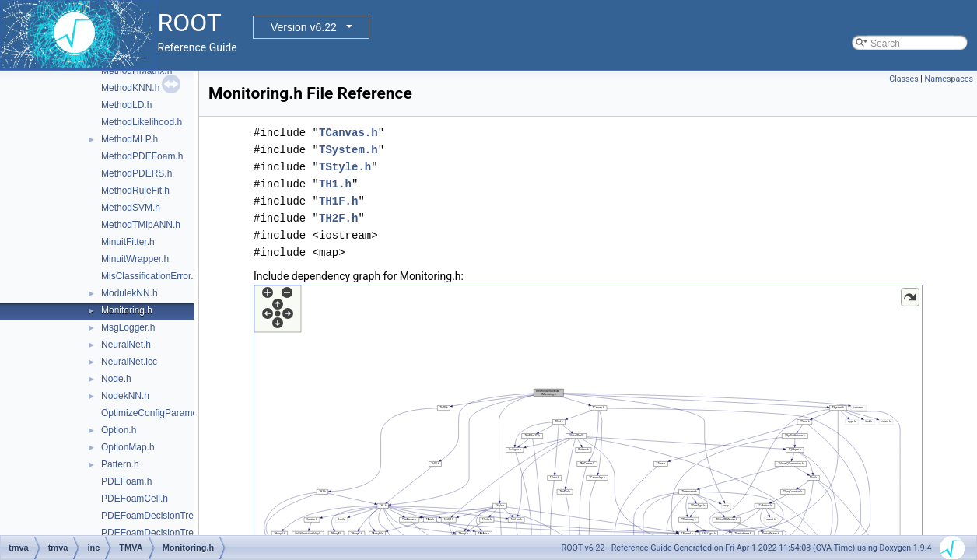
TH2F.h (338, 218)
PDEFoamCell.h (135, 499)
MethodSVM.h (131, 208)
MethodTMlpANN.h (141, 225)
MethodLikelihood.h (142, 122)
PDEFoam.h (126, 481)
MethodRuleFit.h (135, 191)
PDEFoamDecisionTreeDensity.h (169, 533)
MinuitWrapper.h (135, 259)
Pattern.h (120, 464)
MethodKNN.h (130, 88)
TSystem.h (348, 150)
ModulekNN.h (130, 293)
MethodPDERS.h (137, 173)
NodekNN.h (125, 396)
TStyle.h (345, 167)
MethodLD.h (126, 105)
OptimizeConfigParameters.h (161, 413)
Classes (903, 79)
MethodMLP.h (130, 139)
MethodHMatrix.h (137, 71)
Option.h (119, 430)
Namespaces (949, 79)
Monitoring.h (127, 310)
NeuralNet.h (126, 345)
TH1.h (335, 184)
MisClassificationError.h (150, 276)
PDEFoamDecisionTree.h (154, 516)
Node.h (116, 379)
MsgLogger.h (128, 327)
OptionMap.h (128, 447)
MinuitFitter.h (128, 242)
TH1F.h (338, 201)
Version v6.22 (304, 27)
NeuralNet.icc (129, 362)
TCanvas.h (348, 133)
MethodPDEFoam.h (142, 156)
